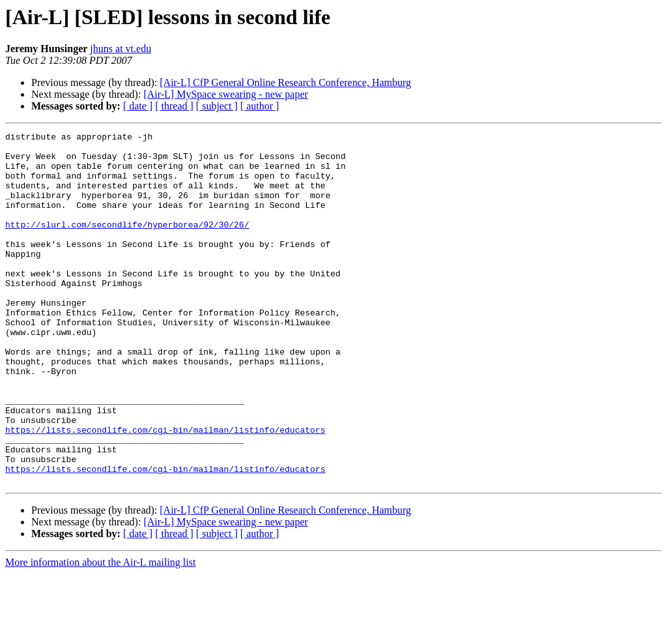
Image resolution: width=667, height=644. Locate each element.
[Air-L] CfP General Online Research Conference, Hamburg (285, 82)
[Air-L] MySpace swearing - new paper (225, 94)
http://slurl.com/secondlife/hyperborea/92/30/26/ (127, 244)
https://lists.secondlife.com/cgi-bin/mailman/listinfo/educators (165, 490)
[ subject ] (217, 106)
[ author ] (260, 106)
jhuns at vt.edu (121, 49)
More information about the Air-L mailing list (100, 633)
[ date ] (138, 106)
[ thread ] (174, 106)
